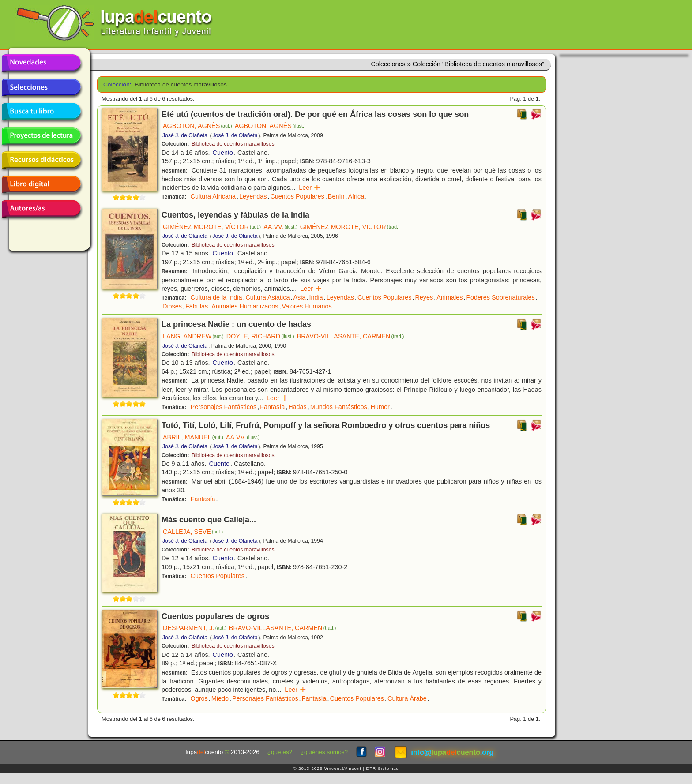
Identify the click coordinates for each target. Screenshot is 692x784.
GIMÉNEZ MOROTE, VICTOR (350, 227)
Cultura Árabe (407, 698)
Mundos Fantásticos (339, 407)
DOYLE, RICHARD (260, 336)
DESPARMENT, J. (195, 628)
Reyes (424, 297)
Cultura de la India (216, 297)
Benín (336, 196)
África (356, 196)
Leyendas (253, 196)
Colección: (116, 84)
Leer (310, 188)
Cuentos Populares (297, 196)
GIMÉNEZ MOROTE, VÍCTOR (212, 227)
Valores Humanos (307, 306)
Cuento (223, 153)
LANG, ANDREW (193, 336)
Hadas (297, 407)
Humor (380, 407)
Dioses (172, 306)
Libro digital (41, 184)
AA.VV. (280, 227)
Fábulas (197, 306)
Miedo (220, 698)
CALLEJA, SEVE (193, 532)
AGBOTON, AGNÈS (197, 126)
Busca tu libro (41, 112)
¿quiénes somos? (324, 752)
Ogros (199, 698)
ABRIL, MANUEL (193, 437)
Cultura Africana (213, 196)
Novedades (41, 63)
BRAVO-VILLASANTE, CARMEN (351, 336)
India (316, 297)
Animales (449, 297)
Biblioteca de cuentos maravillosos (233, 144)
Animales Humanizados (245, 306)
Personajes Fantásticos (224, 407)
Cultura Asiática (267, 297)
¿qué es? (280, 752)
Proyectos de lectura (41, 136)
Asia (299, 297)
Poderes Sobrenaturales (500, 297)
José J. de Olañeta (185, 135)
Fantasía (272, 407)
